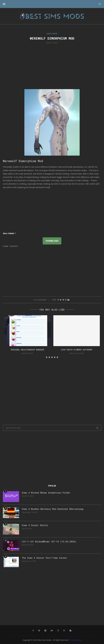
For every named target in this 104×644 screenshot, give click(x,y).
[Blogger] (70, 631)
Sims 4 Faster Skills (35, 525)
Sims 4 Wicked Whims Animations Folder (46, 493)
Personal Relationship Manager (27, 350)
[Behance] (52, 631)
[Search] (100, 4)
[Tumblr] (58, 631)
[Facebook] (33, 631)
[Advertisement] (52, 66)
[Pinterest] (39, 631)
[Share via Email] (68, 300)
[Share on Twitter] (61, 300)
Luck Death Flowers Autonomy (77, 350)
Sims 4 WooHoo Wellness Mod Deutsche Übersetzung (53, 509)
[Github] (64, 631)
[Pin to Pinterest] (63, 300)
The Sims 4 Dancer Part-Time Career (44, 558)
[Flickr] (45, 631)
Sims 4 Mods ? (9, 233)
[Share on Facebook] (58, 300)
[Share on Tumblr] (66, 300)
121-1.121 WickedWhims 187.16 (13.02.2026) (49, 541)
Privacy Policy (76, 640)
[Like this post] (55, 300)
